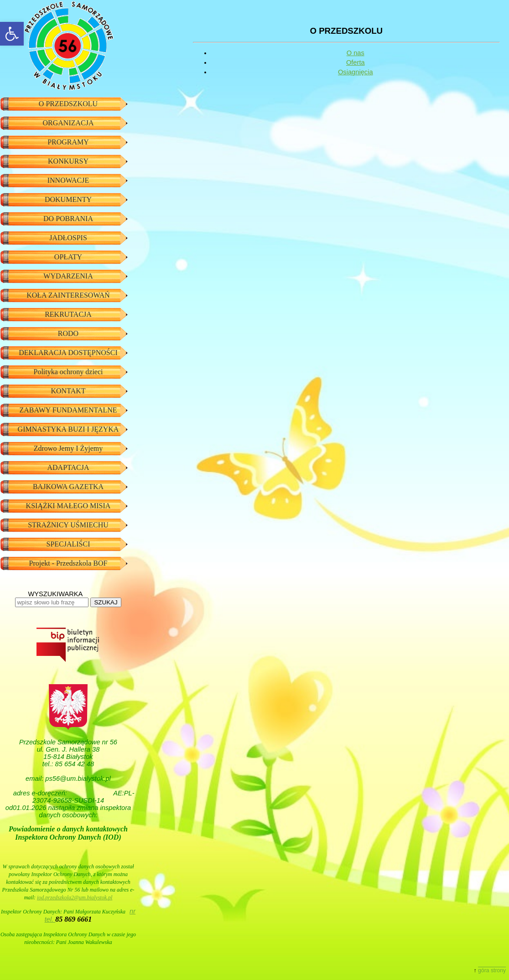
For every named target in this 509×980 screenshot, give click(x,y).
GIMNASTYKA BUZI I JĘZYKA (68, 429)
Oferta (356, 62)
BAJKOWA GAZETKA (68, 487)
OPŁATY (68, 257)
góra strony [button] (492, 970)
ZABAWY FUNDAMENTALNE (68, 410)
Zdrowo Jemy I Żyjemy (68, 448)
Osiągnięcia (356, 72)
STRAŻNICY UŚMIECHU (68, 525)
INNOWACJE (68, 180)
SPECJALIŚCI (68, 544)
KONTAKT (68, 391)
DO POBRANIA (68, 219)
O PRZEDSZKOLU (68, 104)
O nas (356, 53)
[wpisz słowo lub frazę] (52, 602)
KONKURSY (68, 161)
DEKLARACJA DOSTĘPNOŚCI (68, 353)
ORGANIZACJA (68, 123)
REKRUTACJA (68, 314)
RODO (68, 333)
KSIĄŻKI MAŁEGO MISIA (68, 506)
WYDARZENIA (68, 276)
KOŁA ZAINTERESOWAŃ (68, 295)
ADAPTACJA (68, 467)
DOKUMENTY (68, 199)
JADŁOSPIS (68, 238)
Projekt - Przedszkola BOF (68, 563)
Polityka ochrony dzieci (68, 372)
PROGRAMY (68, 142)
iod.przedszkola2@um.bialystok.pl (75, 897)
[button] (12, 34)
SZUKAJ (106, 602)
